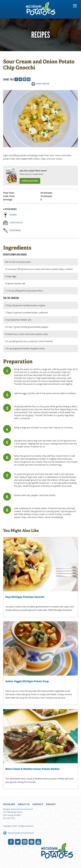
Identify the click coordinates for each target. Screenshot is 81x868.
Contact (38, 804)
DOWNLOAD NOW (30, 181)
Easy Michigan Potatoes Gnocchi (25, 597)
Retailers (9, 804)
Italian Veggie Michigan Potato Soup (27, 681)
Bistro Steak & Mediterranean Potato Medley (32, 769)
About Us (24, 804)
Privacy (51, 804)
